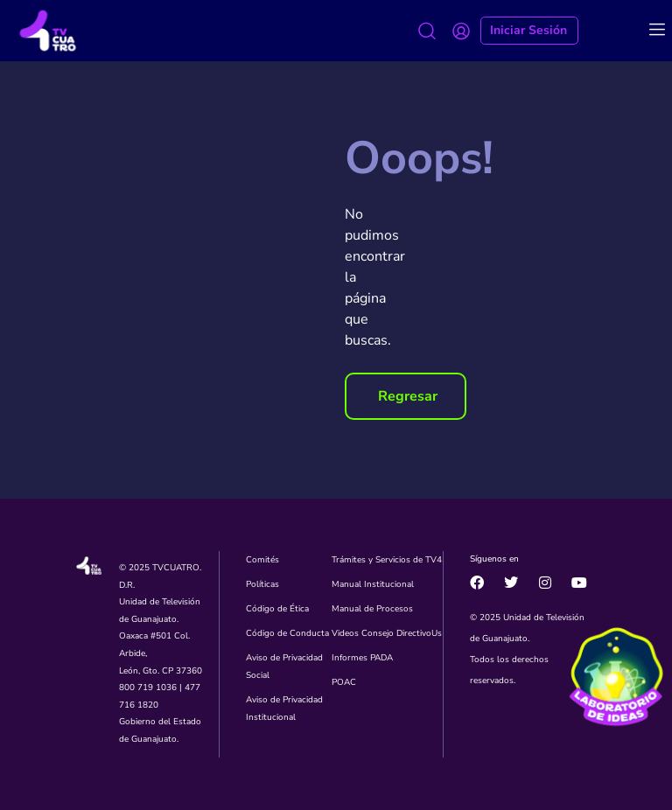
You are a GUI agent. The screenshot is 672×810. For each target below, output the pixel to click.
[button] (406, 396)
